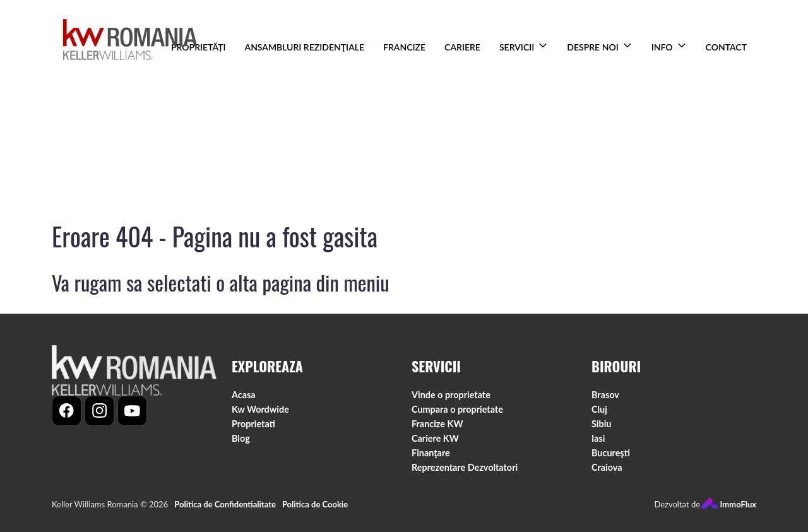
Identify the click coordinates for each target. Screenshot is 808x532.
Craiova (607, 467)
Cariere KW (435, 438)
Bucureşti (611, 453)
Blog (241, 438)
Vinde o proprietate (451, 395)
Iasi (598, 438)
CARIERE (462, 47)
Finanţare (431, 453)
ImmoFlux (729, 504)
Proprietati (253, 424)
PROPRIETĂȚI (198, 47)
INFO (662, 47)
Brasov (605, 395)
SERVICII (517, 47)
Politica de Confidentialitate (225, 504)
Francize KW (437, 424)
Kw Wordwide (260, 409)
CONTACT (726, 47)
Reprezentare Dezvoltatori (465, 467)
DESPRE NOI (592, 47)
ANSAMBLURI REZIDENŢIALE (305, 47)
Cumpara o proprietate (457, 409)
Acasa (244, 395)
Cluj (599, 409)
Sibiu (601, 424)
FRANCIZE (404, 47)
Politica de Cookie (315, 504)
